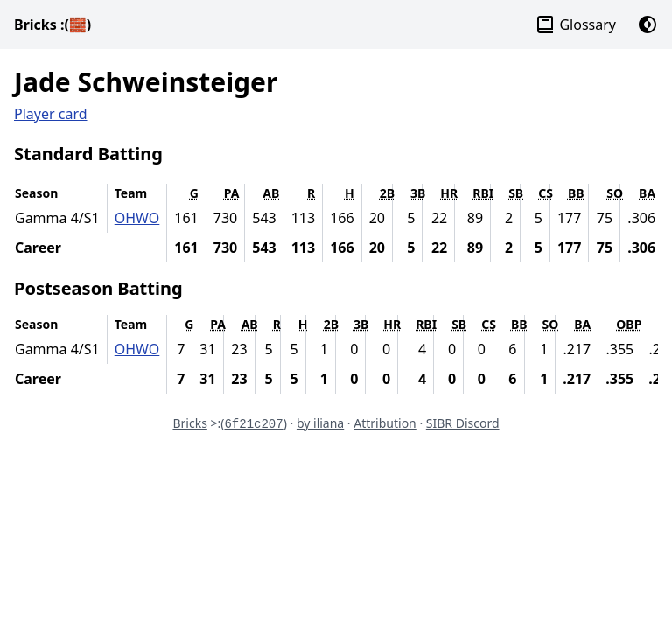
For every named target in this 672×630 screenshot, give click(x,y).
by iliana (320, 423)
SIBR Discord (463, 423)
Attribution (385, 423)
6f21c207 (253, 424)
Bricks (52, 24)
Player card (51, 114)
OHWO (137, 218)
